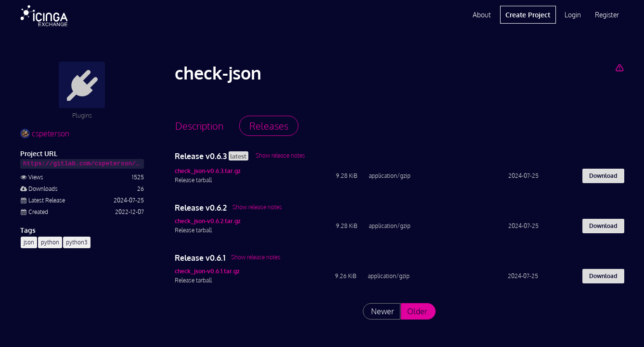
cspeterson (45, 133)
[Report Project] (619, 67)
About (482, 15)
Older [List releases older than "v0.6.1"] (417, 311)
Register (607, 15)
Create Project (528, 15)
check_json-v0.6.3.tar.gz (208, 171)
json (29, 242)
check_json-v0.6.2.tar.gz (208, 221)
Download (603, 176)
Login (573, 15)
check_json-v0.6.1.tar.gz (207, 271)
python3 (77, 242)
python (50, 242)
